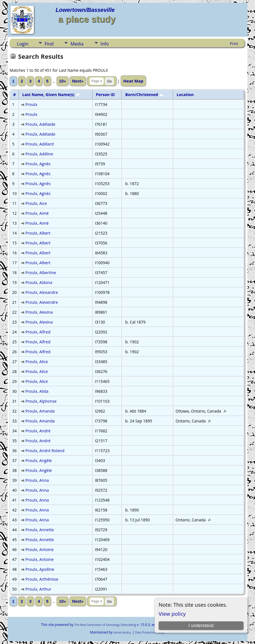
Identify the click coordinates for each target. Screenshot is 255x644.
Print (234, 44)
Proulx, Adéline (39, 154)
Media (77, 44)
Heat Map (133, 81)
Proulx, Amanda (40, 411)
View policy (172, 614)
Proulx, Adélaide (40, 124)
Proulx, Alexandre (42, 292)
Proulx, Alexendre (42, 302)
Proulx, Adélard (40, 144)
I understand (201, 625)
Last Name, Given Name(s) (51, 95)
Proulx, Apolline (40, 569)
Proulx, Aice (36, 203)
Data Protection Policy (150, 632)
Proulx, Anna (37, 480)
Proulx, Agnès (38, 164)
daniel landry (122, 632)
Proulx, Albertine (41, 273)
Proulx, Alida (37, 391)
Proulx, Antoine (40, 549)
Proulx (31, 104)
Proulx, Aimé (37, 213)
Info (105, 44)
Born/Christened (144, 95)
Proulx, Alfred (38, 332)
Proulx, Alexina (39, 312)
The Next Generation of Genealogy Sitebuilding (105, 625)
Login (23, 44)
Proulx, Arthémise (42, 579)
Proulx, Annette (40, 530)
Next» (78, 81)
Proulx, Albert (38, 233)
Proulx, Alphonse (41, 401)
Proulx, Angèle (39, 460)
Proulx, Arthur (38, 589)
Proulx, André (38, 431)
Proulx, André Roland (45, 451)
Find (49, 44)
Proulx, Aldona (39, 282)
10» (62, 81)
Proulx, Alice (37, 362)
